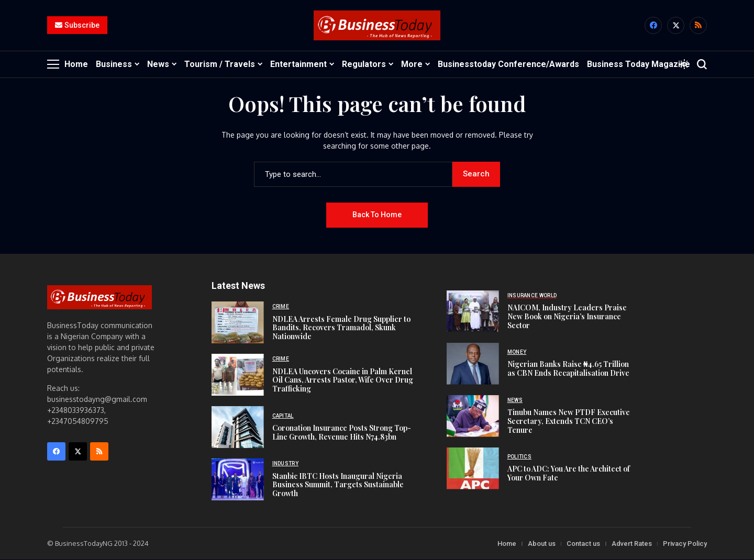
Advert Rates (632, 544)
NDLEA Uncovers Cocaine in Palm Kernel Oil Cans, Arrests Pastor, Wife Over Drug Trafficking (343, 380)
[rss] (698, 26)
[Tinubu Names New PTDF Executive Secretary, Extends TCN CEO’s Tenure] (473, 417)
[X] (676, 26)
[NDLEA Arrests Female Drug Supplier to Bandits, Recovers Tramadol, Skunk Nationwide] (238, 323)
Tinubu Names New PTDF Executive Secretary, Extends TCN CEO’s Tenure (569, 422)
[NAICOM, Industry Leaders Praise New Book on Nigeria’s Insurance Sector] (473, 312)
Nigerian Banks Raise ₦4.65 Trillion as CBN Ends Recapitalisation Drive (568, 369)
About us (542, 544)
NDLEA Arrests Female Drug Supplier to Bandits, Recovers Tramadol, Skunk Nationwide (341, 328)
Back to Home (377, 215)
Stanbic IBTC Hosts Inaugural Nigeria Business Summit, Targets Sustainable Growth (338, 485)
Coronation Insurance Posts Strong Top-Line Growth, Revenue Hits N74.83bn (342, 433)
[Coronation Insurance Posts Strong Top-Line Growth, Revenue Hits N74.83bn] (238, 428)
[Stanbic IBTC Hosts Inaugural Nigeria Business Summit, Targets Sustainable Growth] (238, 480)
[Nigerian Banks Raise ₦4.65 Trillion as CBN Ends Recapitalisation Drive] (473, 364)
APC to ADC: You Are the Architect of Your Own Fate (569, 474)
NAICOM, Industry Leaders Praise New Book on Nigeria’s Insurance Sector (567, 317)
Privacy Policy (685, 544)
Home (507, 544)
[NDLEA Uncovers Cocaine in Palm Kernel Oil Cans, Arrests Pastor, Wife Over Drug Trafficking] (238, 375)
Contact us (583, 544)
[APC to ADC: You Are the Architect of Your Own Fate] (473, 469)
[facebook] (653, 26)
